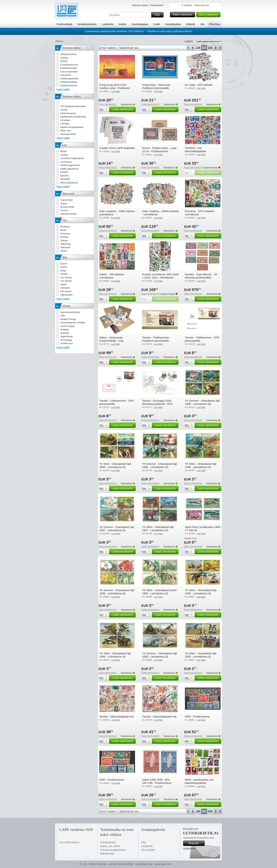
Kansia (64, 110)
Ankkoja (64, 329)
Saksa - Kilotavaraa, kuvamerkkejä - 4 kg (111, 339)
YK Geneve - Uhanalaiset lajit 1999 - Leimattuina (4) (202, 402)
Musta (64, 230)
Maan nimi (66, 131)
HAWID (64, 172)
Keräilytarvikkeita (87, 24)
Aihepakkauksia (68, 54)
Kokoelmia (66, 75)
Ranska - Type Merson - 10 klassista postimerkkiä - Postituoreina (201, 278)
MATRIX (65, 176)
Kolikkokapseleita (69, 79)
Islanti (63, 284)
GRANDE (65, 179)
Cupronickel (67, 200)
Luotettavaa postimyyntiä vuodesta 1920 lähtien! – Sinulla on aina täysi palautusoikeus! (139, 31)
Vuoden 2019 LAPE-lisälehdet (117, 148)
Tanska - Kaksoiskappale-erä (117, 716)
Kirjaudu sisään (140, 5)
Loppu (220, 48)
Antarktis (65, 333)
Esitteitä (191, 24)
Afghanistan (67, 295)
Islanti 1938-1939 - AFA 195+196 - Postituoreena (157, 781)
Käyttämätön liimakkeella (73, 117)
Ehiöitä (64, 61)
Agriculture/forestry (70, 312)
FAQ (144, 842)
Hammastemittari (69, 72)
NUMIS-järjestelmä (70, 165)
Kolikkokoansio (68, 113)
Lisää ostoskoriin (123, 109)
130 (198, 48)
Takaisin (193, 48)
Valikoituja (66, 244)
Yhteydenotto (157, 5)
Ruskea (64, 237)
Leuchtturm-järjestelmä (72, 158)
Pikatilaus (215, 24)
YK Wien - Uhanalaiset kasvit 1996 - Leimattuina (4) (159, 592)
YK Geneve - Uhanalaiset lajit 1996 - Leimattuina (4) (117, 592)
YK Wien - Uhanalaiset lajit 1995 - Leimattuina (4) (201, 592)
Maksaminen (107, 854)
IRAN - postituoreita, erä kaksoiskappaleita (199, 781)
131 (204, 48)
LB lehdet (65, 120)
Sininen (64, 240)
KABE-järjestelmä (69, 169)
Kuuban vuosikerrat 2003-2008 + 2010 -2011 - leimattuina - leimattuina (160, 278)
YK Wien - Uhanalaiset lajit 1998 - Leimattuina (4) (201, 465)
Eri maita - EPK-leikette (199, 85)
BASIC (64, 151)
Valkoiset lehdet (68, 214)
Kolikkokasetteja (69, 82)
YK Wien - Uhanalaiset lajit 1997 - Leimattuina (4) (158, 529)
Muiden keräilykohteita (72, 127)
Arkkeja (64, 58)
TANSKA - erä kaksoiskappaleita (195, 150)
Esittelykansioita (69, 68)
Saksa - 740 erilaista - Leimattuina (112, 276)
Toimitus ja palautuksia (113, 850)
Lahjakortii (147, 846)
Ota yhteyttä (148, 850)
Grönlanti (65, 288)
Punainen (65, 234)
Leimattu (65, 124)
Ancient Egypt (68, 326)
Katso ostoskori (183, 15)
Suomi (64, 264)
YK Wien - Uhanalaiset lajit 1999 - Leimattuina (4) (115, 465)
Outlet (157, 24)
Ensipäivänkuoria (69, 65)
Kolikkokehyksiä (69, 86)
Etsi (159, 15)
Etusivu (60, 41)
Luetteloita (108, 24)
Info (202, 24)
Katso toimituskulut (108, 104)
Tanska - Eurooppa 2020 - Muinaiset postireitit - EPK (158, 402)
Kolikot (123, 24)
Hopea (64, 203)
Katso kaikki (63, 89)
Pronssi (64, 210)
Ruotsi (64, 267)
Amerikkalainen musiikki (73, 323)
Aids (63, 316)
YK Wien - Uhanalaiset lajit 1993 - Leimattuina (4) (201, 655)
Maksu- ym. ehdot (110, 846)
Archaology (66, 340)
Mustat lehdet (67, 207)
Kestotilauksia (173, 24)
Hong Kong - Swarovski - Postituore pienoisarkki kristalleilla (157, 88)
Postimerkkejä (64, 24)
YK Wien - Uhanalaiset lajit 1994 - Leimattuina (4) (115, 655)
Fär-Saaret (66, 291)
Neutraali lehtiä (68, 134)
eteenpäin (215, 48)
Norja (63, 271)
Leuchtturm (66, 162)
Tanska (64, 274)
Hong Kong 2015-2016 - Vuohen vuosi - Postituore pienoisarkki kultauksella (115, 88)
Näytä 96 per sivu (129, 48)
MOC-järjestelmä (69, 183)
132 (210, 48)
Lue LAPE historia (69, 842)
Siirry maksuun (209, 15)
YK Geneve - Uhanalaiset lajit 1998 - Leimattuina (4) (160, 465)
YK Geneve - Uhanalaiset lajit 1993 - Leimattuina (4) (160, 655)
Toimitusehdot (108, 842)
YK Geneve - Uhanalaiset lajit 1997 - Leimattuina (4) (117, 529)
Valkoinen (65, 247)
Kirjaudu (196, 843)
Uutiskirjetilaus (189, 848)
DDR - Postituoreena (197, 716)
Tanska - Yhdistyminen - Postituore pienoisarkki (156, 339)
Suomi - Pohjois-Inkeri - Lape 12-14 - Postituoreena (159, 150)
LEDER (64, 155)
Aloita (188, 48)
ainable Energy (68, 319)
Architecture (67, 343)
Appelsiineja (67, 336)
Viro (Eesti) (66, 278)
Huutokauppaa (140, 24)
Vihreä (64, 251)
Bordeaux (65, 227)
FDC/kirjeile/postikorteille (73, 106)
